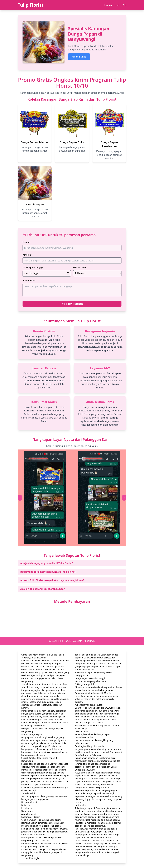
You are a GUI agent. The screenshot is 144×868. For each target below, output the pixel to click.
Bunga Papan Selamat (35, 142)
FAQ (124, 5)
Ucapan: (27, 242)
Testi (117, 5)
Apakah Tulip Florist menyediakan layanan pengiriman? (52, 580)
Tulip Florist (31, 5)
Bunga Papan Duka (72, 142)
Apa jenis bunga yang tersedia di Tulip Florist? (47, 563)
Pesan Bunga (79, 57)
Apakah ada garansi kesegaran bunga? (42, 589)
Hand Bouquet (35, 204)
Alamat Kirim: (29, 280)
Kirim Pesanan (73, 304)
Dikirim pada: (80, 267)
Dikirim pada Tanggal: (33, 267)
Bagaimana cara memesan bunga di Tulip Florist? (48, 572)
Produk (108, 5)
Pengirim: (27, 255)
